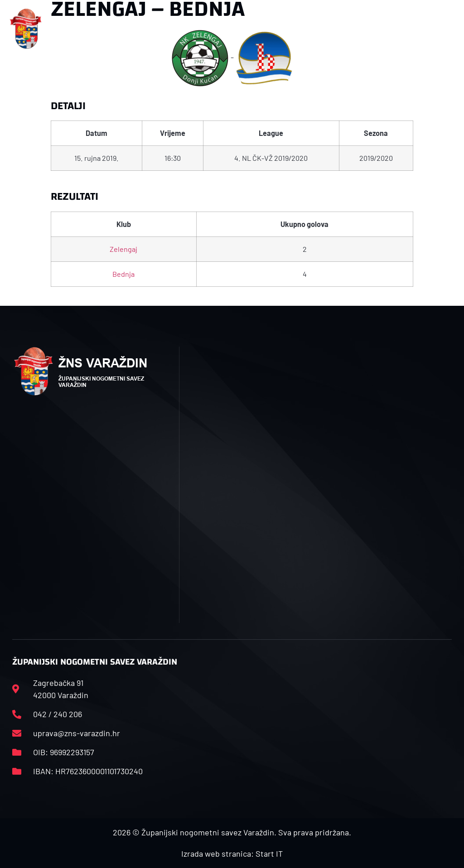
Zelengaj (123, 249)
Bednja (123, 274)
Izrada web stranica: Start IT (232, 854)
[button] (158, 29)
